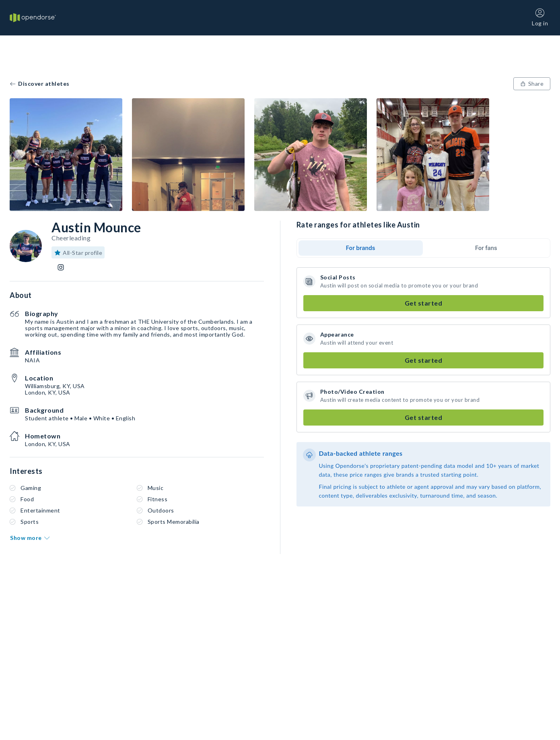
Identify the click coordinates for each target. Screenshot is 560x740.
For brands (361, 248)
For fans (486, 248)
